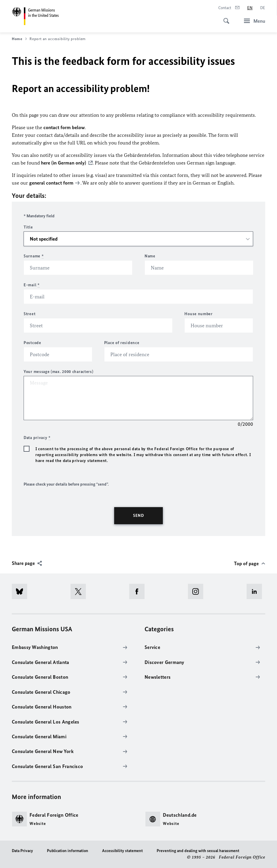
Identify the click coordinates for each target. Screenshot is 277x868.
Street (29, 314)
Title (28, 227)
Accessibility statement (122, 851)
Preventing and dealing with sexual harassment (198, 851)
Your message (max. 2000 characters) (59, 372)
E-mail (32, 285)
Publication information (68, 851)
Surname (34, 256)
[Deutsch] (263, 8)
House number (198, 314)
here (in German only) (64, 163)
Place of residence (122, 343)
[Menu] (253, 21)
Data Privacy (22, 851)
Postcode (32, 343)
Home (19, 39)
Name (150, 256)
